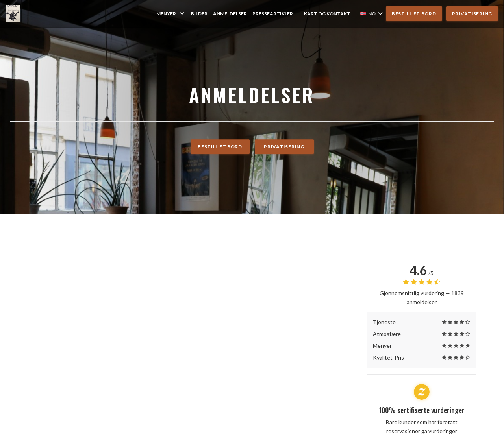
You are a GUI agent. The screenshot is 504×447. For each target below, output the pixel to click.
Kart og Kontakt (327, 14)
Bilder (199, 14)
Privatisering (472, 14)
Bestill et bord (414, 14)
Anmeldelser (230, 14)
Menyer (171, 14)
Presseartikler (273, 14)
